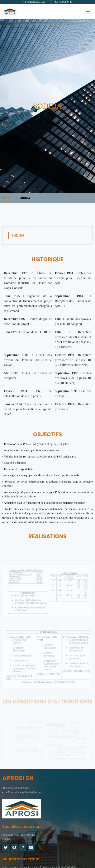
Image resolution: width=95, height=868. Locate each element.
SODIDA (18, 238)
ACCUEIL (8, 198)
